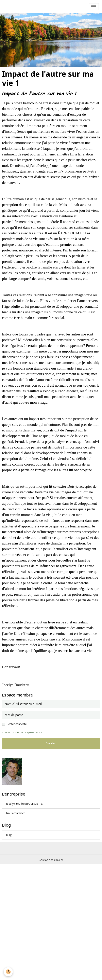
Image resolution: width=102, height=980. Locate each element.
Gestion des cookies (51, 860)
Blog (9, 835)
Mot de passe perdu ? (32, 732)
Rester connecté (17, 724)
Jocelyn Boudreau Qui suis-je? (25, 804)
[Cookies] (8, 972)
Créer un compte (11, 732)
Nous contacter (16, 813)
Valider (51, 743)
